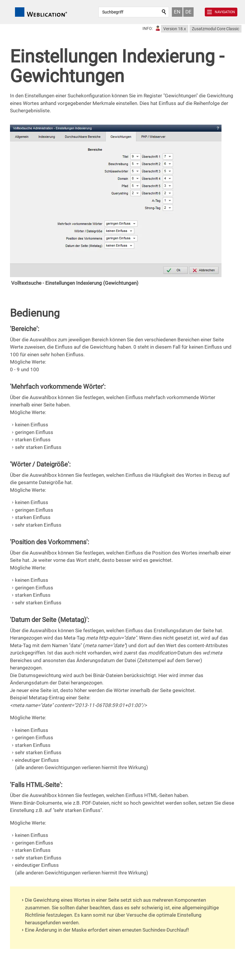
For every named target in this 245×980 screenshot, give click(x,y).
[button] (221, 12)
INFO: (148, 28)
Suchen (164, 12)
